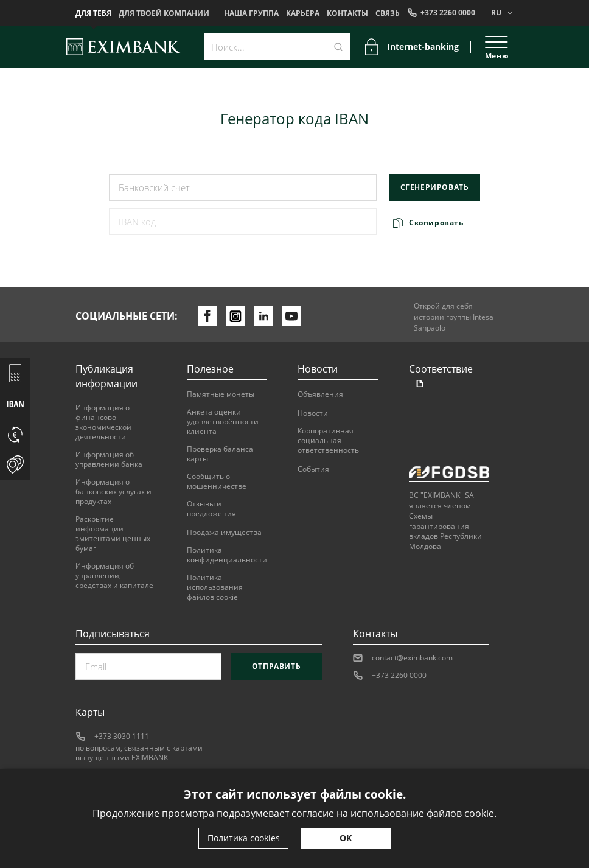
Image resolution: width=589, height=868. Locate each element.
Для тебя (93, 13)
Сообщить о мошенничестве (217, 481)
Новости (313, 413)
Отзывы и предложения (211, 509)
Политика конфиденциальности (227, 555)
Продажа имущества (224, 533)
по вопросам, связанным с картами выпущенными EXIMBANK (139, 753)
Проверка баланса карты (220, 454)
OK (346, 838)
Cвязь (388, 13)
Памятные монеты (221, 394)
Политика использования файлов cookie (215, 587)
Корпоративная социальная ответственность (328, 441)
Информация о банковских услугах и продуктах (113, 492)
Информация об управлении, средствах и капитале (114, 576)
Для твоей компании (164, 13)
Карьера (303, 13)
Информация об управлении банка (109, 460)
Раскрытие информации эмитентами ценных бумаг (113, 534)
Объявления (320, 394)
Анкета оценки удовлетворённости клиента (223, 422)
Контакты (347, 13)
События (313, 469)
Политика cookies (244, 838)
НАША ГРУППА (251, 13)
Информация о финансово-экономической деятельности (103, 422)
